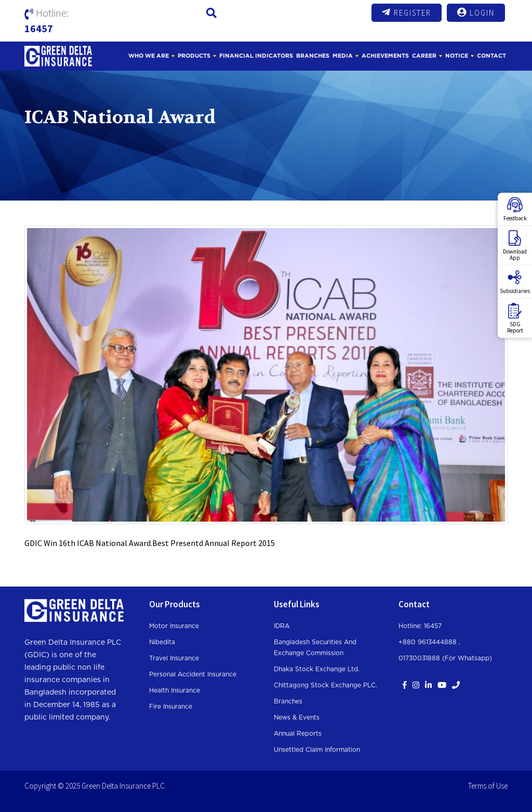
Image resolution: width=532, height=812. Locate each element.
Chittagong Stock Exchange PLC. (325, 685)
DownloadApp (515, 246)
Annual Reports (298, 734)
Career (424, 56)
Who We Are (149, 56)
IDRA (282, 626)
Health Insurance (175, 690)
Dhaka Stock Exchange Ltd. (317, 669)
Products (194, 56)
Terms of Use (488, 786)
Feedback (515, 209)
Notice (457, 56)
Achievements (385, 56)
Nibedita (162, 642)
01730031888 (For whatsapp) (445, 658)
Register (407, 12)
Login (476, 12)
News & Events (297, 717)
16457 (39, 28)
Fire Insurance (171, 707)
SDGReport (515, 318)
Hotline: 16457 (420, 626)
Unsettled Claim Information (317, 750)
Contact (491, 56)
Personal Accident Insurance (193, 674)
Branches (313, 56)
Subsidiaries (515, 282)
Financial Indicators (256, 56)
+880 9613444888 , (429, 642)
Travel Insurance (174, 658)
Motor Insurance (174, 626)
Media (343, 56)
